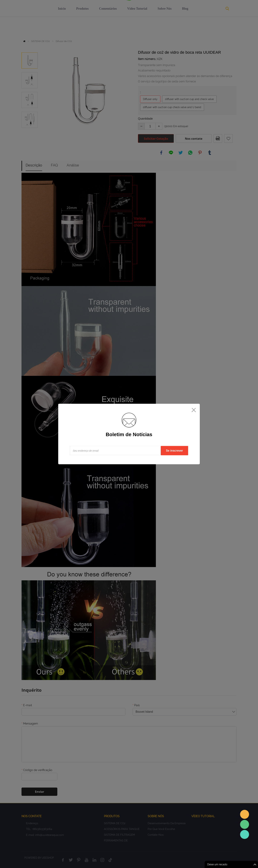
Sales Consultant (245, 834)
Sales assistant (245, 814)
